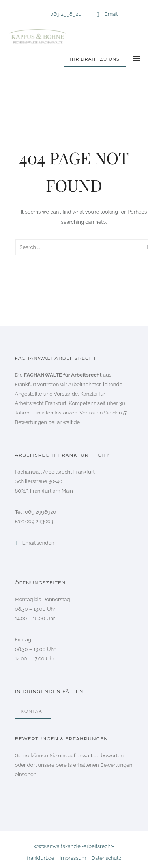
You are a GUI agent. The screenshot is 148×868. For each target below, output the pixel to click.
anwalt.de (68, 422)
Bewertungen (116, 765)
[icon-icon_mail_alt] (100, 15)
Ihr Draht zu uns (95, 59)
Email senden (38, 543)
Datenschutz (106, 858)
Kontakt (33, 711)
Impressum (73, 858)
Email (111, 14)
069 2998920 (66, 14)
